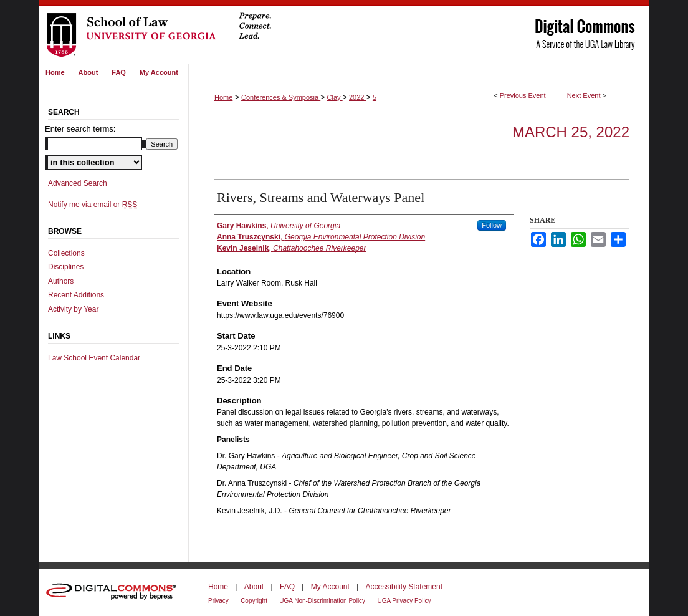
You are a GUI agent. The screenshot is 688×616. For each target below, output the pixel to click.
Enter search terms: (80, 129)
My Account (330, 587)
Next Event (584, 95)
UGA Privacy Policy (404, 601)
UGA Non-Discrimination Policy (322, 601)
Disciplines (66, 267)
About (254, 587)
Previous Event (523, 95)
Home (223, 97)
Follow (492, 225)
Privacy (218, 601)
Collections (66, 253)
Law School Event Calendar (94, 358)
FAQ (287, 587)
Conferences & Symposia (281, 97)
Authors (61, 281)
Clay (335, 97)
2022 (358, 97)
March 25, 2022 (571, 132)
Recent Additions (76, 295)
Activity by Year (73, 309)
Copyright (254, 601)
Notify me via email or (93, 205)
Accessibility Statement (404, 587)
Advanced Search (78, 183)
